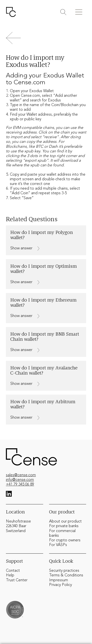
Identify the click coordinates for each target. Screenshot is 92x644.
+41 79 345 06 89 (20, 485)
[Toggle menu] (79, 12)
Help (10, 575)
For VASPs (58, 545)
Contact (13, 571)
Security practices (64, 571)
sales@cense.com (21, 475)
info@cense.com (20, 480)
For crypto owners (65, 540)
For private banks (64, 526)
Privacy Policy (60, 585)
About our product (65, 522)
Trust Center (17, 580)
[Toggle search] (63, 12)
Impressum (59, 580)
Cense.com (30, 96)
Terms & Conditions (66, 575)
